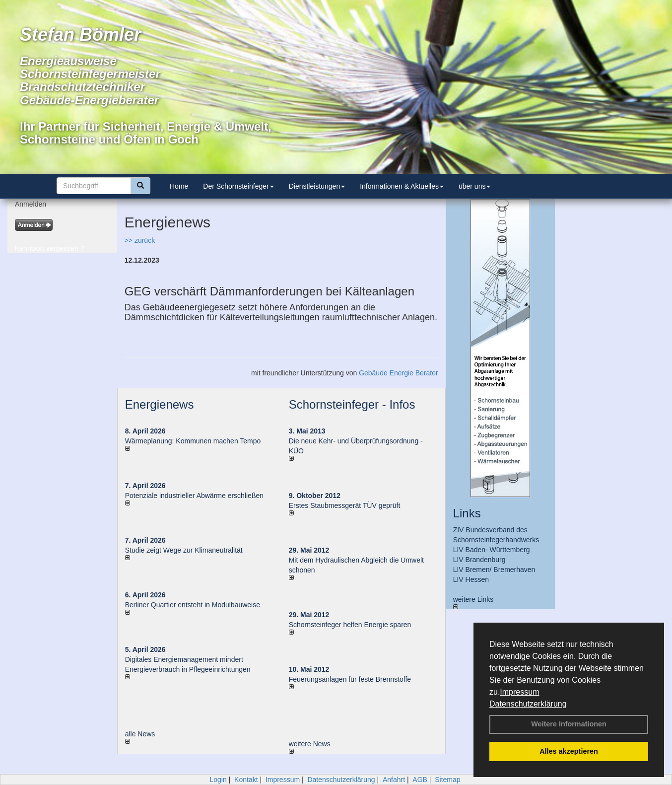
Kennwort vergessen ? (49, 248)
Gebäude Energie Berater (399, 373)
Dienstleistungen (317, 186)
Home (179, 186)
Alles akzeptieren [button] (569, 751)
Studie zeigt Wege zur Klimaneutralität (184, 550)
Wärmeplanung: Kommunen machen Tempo (193, 441)
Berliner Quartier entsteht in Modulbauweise (193, 605)
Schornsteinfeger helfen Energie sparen (350, 625)
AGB (420, 780)
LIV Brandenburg (479, 560)
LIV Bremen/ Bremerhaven (494, 570)
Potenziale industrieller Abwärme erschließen (194, 496)
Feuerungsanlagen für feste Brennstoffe (350, 679)
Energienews (160, 404)
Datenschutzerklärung (528, 704)
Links (467, 513)
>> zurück (140, 240)
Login (218, 780)
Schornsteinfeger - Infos (352, 404)
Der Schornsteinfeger (238, 186)
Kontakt (246, 780)
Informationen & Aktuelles (402, 186)
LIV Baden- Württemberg (492, 550)
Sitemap (447, 780)
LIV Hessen (471, 579)
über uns (474, 186)
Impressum (519, 692)
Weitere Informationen (569, 724)
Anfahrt (394, 780)
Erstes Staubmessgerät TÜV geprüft (345, 505)
